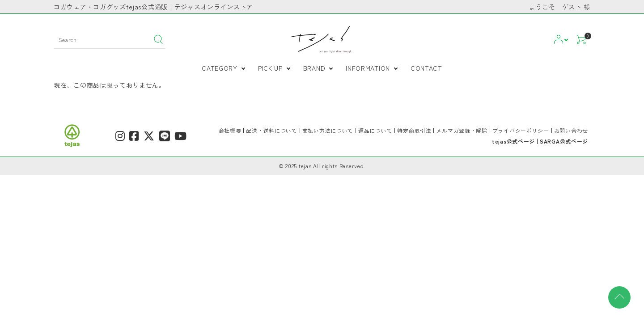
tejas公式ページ (513, 141)
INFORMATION (368, 68)
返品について (375, 130)
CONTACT (426, 68)
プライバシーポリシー (521, 130)
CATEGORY (220, 68)
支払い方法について (328, 130)
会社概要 (230, 130)
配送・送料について (271, 130)
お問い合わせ (571, 130)
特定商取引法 (414, 130)
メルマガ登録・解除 (462, 130)
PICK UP (270, 68)
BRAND (314, 68)
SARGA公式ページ (564, 141)
